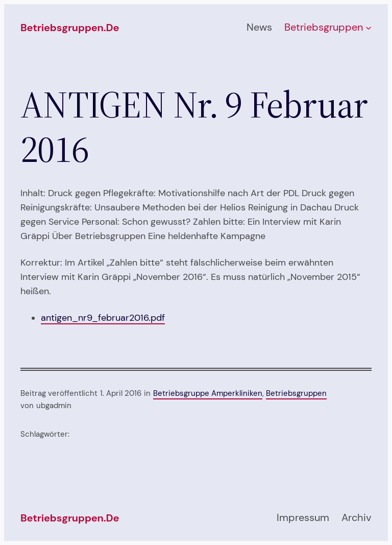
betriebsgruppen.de (70, 28)
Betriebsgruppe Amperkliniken (208, 393)
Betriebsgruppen (296, 393)
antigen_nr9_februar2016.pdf (103, 318)
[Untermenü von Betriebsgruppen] (369, 28)
